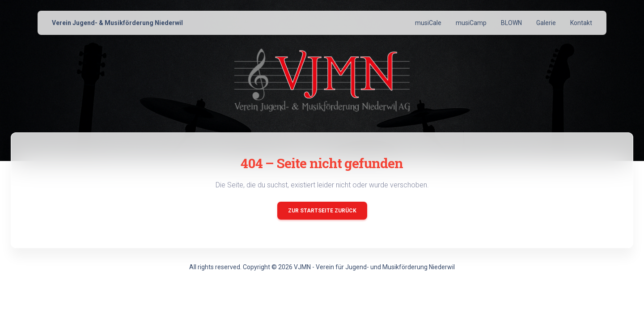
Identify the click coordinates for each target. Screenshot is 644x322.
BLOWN (511, 23)
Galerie (546, 23)
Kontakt (581, 23)
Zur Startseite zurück (322, 211)
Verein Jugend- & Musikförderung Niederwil (117, 23)
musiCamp (471, 23)
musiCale (428, 23)
